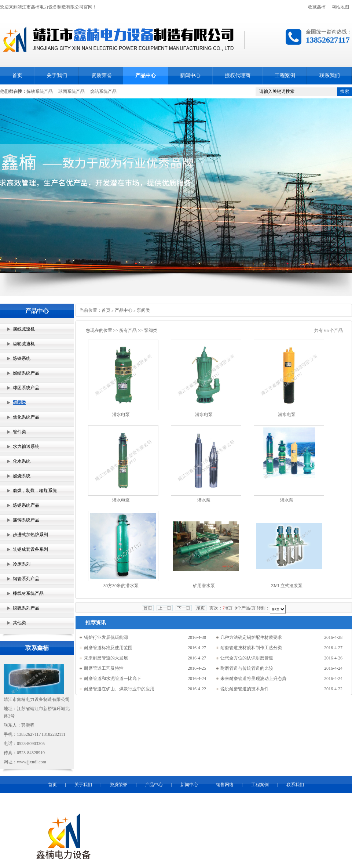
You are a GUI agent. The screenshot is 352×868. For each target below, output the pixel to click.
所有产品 (128, 330)
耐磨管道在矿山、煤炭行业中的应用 (119, 689)
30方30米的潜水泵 (121, 586)
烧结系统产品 (103, 91)
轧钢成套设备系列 (30, 549)
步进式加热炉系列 (30, 535)
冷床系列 (22, 564)
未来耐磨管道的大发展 (106, 658)
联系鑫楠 (37, 648)
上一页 (165, 608)
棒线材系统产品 (28, 593)
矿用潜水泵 (204, 586)
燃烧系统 (22, 476)
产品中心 (146, 75)
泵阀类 (19, 402)
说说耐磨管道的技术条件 (245, 689)
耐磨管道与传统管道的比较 (247, 668)
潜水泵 (204, 500)
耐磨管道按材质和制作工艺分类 (251, 648)
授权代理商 (238, 75)
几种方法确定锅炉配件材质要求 (251, 637)
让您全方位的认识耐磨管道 (247, 658)
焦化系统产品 (26, 417)
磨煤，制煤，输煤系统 (35, 491)
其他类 (19, 623)
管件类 (19, 432)
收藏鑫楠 (317, 7)
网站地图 (340, 7)
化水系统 (22, 461)
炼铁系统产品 (40, 91)
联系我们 (330, 75)
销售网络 (225, 785)
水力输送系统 (26, 446)
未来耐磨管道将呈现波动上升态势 (253, 679)
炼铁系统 (22, 358)
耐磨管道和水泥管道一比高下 (113, 679)
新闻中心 (190, 75)
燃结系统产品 (26, 373)
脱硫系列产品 (26, 608)
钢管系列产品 (26, 579)
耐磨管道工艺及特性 (104, 668)
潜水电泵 (121, 415)
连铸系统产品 (26, 520)
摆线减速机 (24, 329)
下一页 (184, 608)
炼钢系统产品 (26, 505)
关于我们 (57, 75)
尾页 (201, 608)
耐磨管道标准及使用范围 (108, 648)
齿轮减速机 (24, 344)
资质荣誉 (102, 75)
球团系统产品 (71, 91)
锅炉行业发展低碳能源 (106, 637)
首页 (17, 75)
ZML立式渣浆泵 (287, 586)
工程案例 (285, 75)
